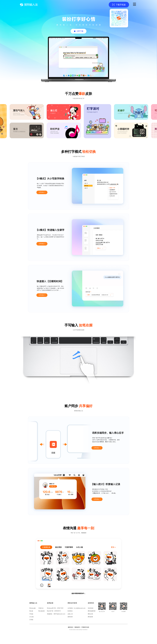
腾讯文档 (90, 614)
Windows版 (32, 608)
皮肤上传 (70, 614)
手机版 (31, 614)
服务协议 (70, 627)
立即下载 (80, 31)
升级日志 (41, 608)
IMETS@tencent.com (59, 614)
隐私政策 (77, 627)
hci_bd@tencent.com (80, 608)
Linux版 (31, 617)
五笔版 (31, 620)
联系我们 (70, 611)
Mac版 (31, 611)
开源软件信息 (85, 627)
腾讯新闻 (90, 617)
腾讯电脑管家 (92, 611)
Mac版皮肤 (42, 611)
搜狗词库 (70, 617)
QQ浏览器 (91, 608)
